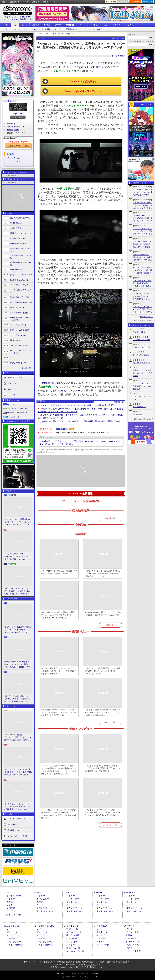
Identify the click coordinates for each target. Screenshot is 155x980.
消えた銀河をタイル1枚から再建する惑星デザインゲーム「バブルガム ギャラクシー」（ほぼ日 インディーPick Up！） (58, 615)
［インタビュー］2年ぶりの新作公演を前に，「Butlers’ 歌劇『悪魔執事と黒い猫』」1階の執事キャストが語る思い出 (143, 283)
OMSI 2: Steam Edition (141, 347)
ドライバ (11, 395)
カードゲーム (132, 938)
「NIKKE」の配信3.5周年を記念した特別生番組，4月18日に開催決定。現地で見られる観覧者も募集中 (143, 244)
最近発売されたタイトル (75, 29)
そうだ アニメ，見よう (19, 285)
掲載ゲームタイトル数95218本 (18, 17)
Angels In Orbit (138, 414)
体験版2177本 (26, 19)
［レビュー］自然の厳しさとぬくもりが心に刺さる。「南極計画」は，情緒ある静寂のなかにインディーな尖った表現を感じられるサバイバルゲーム (18, 699)
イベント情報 (132, 932)
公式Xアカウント (16, 2)
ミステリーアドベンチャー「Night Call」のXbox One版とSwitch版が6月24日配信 (78, 405)
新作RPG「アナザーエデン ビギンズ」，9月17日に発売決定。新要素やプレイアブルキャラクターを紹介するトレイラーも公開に (143, 270)
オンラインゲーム (15, 896)
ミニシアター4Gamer (18, 335)
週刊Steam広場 (16, 270)
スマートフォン (72, 926)
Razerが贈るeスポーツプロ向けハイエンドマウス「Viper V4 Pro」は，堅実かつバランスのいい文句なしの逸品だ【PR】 (59, 712)
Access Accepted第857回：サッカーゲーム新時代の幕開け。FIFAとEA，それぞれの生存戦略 (103, 615)
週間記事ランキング (16, 377)
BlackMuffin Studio (15, 126)
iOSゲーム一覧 (73, 948)
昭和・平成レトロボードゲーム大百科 (21, 319)
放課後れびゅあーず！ (19, 363)
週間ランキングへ (147, 317)
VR (81, 25)
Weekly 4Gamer (16, 223)
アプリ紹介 (72, 942)
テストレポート (104, 932)
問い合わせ (48, 2)
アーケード (129, 926)
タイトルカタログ (45, 911)
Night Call (18, 113)
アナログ (117, 25)
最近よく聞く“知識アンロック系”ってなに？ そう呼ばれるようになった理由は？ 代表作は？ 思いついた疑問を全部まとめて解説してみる (18, 591)
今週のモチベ (15, 228)
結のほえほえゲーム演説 (20, 297)
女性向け (70, 25)
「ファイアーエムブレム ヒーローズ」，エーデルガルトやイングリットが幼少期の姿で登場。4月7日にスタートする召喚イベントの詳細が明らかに (143, 231)
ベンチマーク (103, 945)
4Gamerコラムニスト (18, 325)
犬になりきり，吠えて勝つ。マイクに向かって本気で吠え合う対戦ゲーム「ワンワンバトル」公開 (143, 192)
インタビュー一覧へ (111, 825)
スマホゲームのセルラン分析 (21, 257)
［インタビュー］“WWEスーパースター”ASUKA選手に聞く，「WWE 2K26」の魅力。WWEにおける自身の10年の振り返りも (102, 812)
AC (106, 25)
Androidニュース (74, 932)
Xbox (24, 25)
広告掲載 (95, 973)
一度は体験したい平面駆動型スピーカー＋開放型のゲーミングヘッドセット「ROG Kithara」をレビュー (102, 671)
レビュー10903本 (11, 19)
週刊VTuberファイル (18, 244)
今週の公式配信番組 (18, 238)
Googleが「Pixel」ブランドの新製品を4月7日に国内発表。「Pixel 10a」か (143, 218)
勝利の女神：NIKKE (141, 355)
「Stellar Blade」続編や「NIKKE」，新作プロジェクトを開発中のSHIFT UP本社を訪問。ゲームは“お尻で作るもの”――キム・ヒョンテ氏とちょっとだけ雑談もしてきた (18, 738)
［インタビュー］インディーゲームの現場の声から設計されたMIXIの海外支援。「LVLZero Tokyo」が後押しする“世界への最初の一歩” (18, 807)
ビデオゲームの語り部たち (21, 330)
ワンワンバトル (139, 332)
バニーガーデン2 (140, 407)
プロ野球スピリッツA (142, 340)
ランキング (148, 2)
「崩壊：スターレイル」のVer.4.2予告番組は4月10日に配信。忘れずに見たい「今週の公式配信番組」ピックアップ (102, 574)
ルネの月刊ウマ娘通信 (19, 313)
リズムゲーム (132, 945)
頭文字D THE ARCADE (142, 363)
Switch (47, 25)
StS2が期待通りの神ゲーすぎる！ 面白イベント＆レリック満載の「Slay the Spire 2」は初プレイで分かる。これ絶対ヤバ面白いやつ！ (18, 664)
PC (15, 25)
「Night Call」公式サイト (83, 82)
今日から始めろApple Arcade (21, 302)
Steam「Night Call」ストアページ (83, 91)
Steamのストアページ (71, 391)
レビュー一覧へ (111, 722)
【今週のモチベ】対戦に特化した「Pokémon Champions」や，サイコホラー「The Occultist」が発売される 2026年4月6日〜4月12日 (143, 205)
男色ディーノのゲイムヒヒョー (21, 250)
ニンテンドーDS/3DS (44, 926)
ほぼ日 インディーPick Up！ (21, 275)
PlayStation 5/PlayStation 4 (17, 413)
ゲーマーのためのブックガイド (21, 291)
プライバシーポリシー (16, 819)
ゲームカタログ (96, 29)
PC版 (96, 67)
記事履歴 (135, 2)
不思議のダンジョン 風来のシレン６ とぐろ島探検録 (143, 373)
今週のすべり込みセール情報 (21, 264)
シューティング (133, 942)
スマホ (58, 25)
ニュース (11, 158)
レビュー (5, 29)
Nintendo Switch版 (50, 383)
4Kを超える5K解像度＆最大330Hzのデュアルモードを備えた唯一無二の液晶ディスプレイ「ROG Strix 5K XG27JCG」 (102, 712)
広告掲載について (15, 830)
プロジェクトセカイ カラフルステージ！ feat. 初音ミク (142, 386)
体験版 (47, 29)
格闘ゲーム (131, 935)
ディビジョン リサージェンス (142, 398)
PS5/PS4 (35, 25)
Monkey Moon (13, 129)
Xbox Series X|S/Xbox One (17, 408)
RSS (4, 2)
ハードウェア (93, 25)
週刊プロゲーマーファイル (21, 233)
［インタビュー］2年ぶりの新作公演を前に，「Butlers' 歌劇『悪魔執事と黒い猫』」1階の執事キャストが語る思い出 (18, 772)
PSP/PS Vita (130, 892)
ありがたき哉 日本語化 (19, 345)
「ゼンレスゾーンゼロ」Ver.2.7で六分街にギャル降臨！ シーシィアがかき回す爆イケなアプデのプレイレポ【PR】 (143, 309)
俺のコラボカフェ (17, 308)
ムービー (58, 29)
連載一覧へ (28, 368)
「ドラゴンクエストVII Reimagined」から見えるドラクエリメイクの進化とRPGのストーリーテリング (18, 557)
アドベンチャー (62, 441)
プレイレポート (19, 29)
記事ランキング (14, 915)
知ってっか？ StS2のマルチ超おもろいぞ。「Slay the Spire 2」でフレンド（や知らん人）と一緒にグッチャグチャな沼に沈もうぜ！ (18, 630)
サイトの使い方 (33, 2)
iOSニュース (72, 929)
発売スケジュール (45, 908)
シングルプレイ (77, 441)
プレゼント (12, 383)
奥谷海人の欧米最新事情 (20, 218)
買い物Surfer (15, 340)
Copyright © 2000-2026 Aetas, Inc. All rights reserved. (77, 977)
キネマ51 (14, 358)
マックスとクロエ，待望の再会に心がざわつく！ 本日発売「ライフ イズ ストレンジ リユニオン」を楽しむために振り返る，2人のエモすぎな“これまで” (18, 522)
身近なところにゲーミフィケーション (21, 352)
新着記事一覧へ (111, 518)
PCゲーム (11, 404)
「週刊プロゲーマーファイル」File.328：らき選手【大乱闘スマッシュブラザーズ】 (59, 572)
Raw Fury (11, 123)
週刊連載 (11, 908)
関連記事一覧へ (120, 402)
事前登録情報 (73, 935)
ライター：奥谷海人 (117, 56)
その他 (129, 948)
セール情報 (72, 938)
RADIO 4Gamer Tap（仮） (20, 280)
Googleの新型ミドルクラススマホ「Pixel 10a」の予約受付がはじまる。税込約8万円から (143, 296)
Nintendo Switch (13, 417)
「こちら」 (92, 964)
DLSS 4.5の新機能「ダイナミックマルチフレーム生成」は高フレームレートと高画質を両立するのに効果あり (59, 671)
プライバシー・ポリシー (78, 973)
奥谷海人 (65, 444)
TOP (6, 25)
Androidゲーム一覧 (75, 951)
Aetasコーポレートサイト (18, 836)
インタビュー (35, 29)
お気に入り (123, 2)
